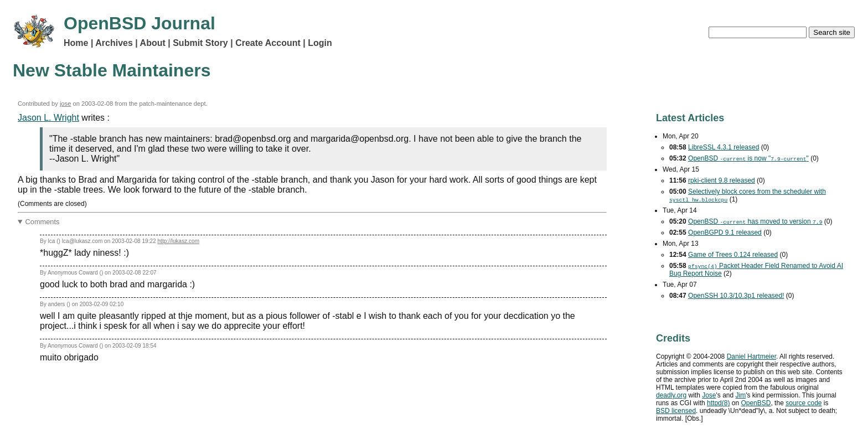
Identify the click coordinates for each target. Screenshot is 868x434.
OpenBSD (756, 403)
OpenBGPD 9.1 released (725, 232)
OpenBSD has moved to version (755, 221)
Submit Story (200, 43)
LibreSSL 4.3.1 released (724, 147)
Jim (741, 395)
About (153, 43)
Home (76, 43)
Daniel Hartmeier (751, 356)
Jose (709, 395)
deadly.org (671, 395)
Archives (114, 43)
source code (804, 403)
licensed (676, 411)
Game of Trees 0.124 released (733, 255)
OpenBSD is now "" (748, 158)
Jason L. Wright (48, 118)
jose (66, 104)
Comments (43, 222)
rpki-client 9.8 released (722, 180)
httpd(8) (718, 403)
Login (320, 43)
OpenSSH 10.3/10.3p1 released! (736, 296)
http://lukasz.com (178, 241)
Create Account (268, 43)
